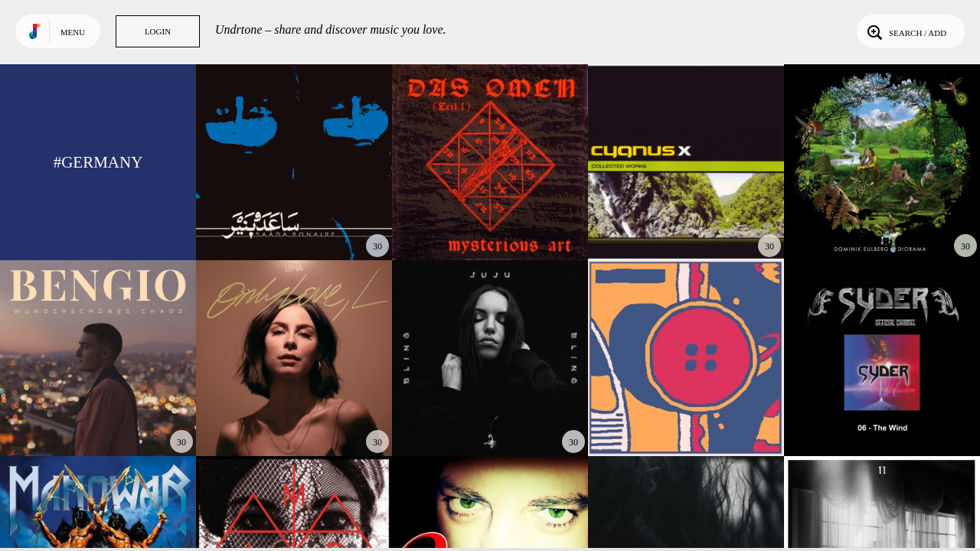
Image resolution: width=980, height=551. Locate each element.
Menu (73, 32)
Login (158, 31)
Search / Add (905, 31)
